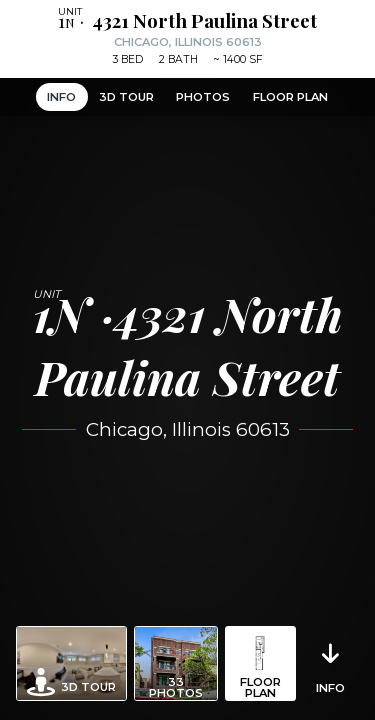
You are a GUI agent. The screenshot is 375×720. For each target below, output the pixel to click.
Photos (203, 97)
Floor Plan (290, 97)
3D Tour (126, 97)
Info (61, 97)
